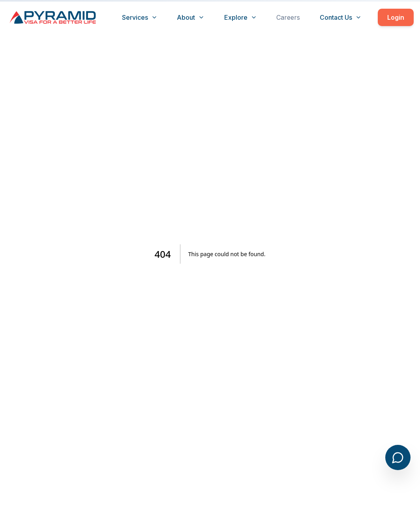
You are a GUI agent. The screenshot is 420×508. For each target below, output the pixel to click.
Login (396, 17)
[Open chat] (398, 457)
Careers (288, 17)
